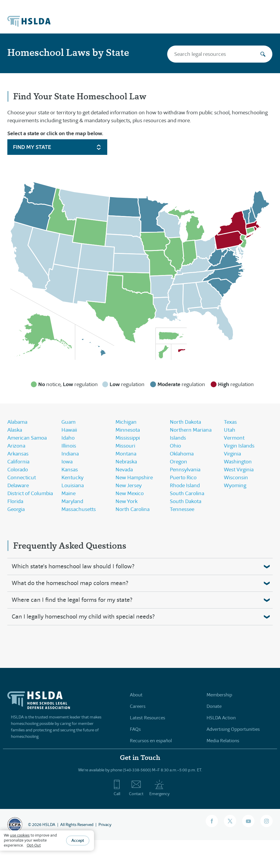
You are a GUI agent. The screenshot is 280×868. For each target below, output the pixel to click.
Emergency (159, 788)
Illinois (69, 446)
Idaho (68, 438)
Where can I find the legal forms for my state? (72, 600)
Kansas (70, 470)
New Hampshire (134, 477)
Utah (230, 430)
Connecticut (22, 477)
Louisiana (73, 485)
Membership (219, 695)
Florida (15, 501)
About (136, 695)
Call (117, 788)
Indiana (70, 454)
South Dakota (186, 501)
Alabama (17, 422)
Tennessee (182, 509)
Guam (68, 422)
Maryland (72, 501)
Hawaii (69, 430)
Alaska (15, 430)
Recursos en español (151, 741)
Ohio (175, 446)
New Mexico (130, 493)
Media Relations (223, 741)
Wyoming (235, 485)
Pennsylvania (185, 470)
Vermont (234, 438)
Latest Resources (147, 718)
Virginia (232, 454)
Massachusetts (79, 509)
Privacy (105, 825)
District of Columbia (30, 493)
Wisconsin (236, 477)
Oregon (178, 462)
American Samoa (27, 438)
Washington (238, 462)
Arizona (16, 446)
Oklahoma (182, 454)
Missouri (125, 446)
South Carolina (187, 493)
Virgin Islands (239, 446)
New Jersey (129, 485)
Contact (136, 788)
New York (126, 501)
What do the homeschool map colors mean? (70, 583)
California (18, 462)
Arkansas (18, 454)
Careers (138, 706)
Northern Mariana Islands (191, 434)
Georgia (16, 509)
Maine (68, 493)
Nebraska (126, 462)
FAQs (135, 729)
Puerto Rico (183, 477)
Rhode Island (185, 485)
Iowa (67, 462)
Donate (214, 706)
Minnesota (128, 430)
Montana (126, 454)
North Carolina (133, 509)
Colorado (18, 470)
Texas (230, 422)
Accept (78, 840)
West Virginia (239, 470)
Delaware (18, 485)
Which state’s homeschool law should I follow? (73, 566)
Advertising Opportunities (233, 729)
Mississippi (128, 438)
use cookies (20, 835)
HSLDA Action (221, 718)
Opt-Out (34, 845)
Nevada (124, 470)
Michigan (126, 422)
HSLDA (49, 825)
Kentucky (72, 477)
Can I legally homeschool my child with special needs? (83, 617)
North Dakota (185, 422)
